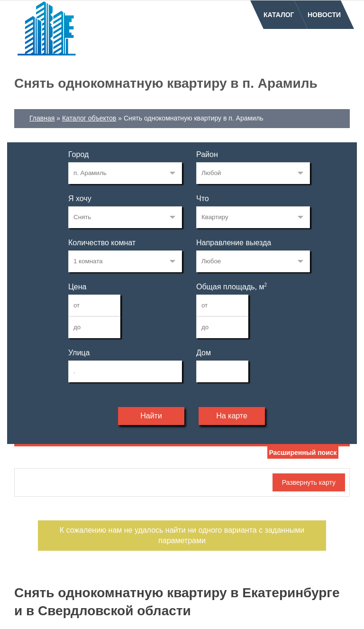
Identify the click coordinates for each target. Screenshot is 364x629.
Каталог (279, 15)
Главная (42, 118)
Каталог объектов (89, 118)
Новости (324, 15)
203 (125, 173)
